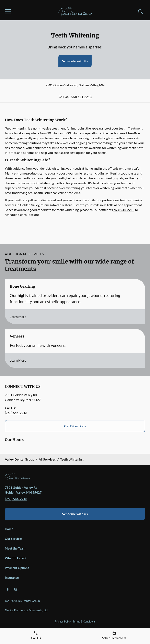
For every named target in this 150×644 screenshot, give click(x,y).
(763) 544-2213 (80, 97)
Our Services (14, 539)
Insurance (12, 578)
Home (9, 529)
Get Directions (75, 426)
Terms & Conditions (84, 621)
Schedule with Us (75, 61)
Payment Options (17, 568)
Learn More (18, 317)
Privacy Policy (63, 621)
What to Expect (16, 558)
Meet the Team (15, 548)
